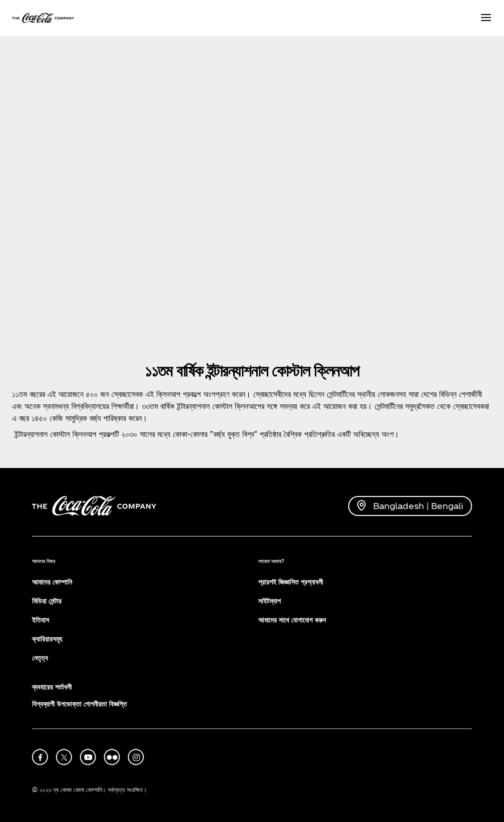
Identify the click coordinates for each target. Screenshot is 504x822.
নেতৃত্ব (40, 658)
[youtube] (88, 757)
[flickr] (112, 757)
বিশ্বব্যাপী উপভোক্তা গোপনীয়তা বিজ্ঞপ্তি (79, 704)
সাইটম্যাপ (269, 601)
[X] (64, 757)
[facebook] (40, 757)
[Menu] (486, 18)
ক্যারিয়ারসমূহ (47, 639)
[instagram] (136, 757)
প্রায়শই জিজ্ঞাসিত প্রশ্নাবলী (291, 582)
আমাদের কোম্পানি (52, 582)
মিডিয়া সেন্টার (47, 601)
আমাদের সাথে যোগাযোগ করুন (292, 620)
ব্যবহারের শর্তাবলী (52, 687)
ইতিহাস (40, 620)
